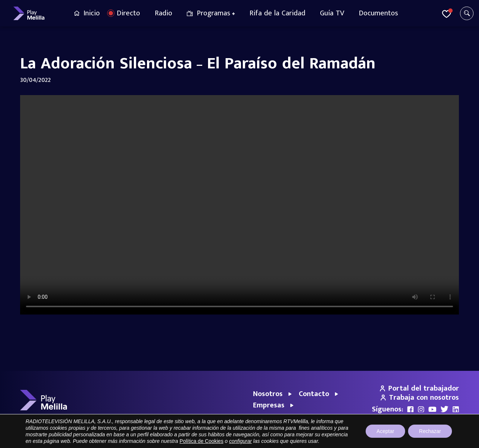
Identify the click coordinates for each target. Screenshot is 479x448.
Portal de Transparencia (308, 439)
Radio (163, 13)
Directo (128, 13)
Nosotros (268, 394)
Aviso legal (350, 439)
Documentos (378, 13)
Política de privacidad (390, 439)
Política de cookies (439, 439)
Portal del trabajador (419, 388)
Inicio (92, 13)
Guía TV (332, 13)
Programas (214, 13)
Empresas (269, 405)
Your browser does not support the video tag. (239, 205)
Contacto (314, 394)
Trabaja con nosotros (420, 398)
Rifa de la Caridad (277, 13)
